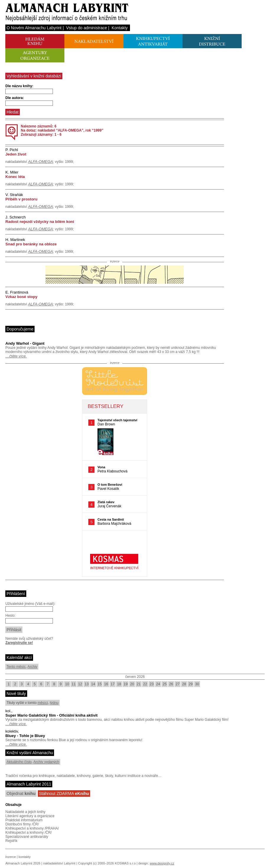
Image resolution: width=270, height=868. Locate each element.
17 (113, 684)
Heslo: (10, 616)
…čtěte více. (16, 356)
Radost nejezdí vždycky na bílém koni (40, 222)
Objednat (21, 793)
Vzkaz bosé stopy (21, 297)
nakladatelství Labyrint (59, 863)
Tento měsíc (16, 667)
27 (178, 684)
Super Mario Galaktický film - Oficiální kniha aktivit (51, 715)
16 (106, 684)
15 (100, 684)
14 (93, 684)
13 (87, 684)
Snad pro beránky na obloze (31, 244)
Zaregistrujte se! (19, 643)
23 (152, 684)
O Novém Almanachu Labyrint (34, 28)
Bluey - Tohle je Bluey (25, 736)
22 (145, 684)
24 (158, 684)
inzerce (10, 857)
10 (67, 684)
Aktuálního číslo (19, 762)
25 (165, 684)
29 (191, 684)
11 (74, 684)
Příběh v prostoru (21, 199)
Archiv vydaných (46, 762)
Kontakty (120, 28)
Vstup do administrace (87, 28)
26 (171, 684)
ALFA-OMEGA (40, 162)
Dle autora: (15, 98)
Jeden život (16, 154)
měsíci (43, 703)
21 (139, 684)
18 (119, 684)
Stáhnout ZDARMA (64, 793)
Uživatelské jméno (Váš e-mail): (30, 604)
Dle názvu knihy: (19, 86)
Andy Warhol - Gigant (25, 343)
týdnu (54, 703)
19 (126, 684)
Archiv (32, 667)
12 (80, 684)
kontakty (25, 857)
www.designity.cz (162, 863)
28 (184, 684)
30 (197, 684)
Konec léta (15, 177)
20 (132, 684)
